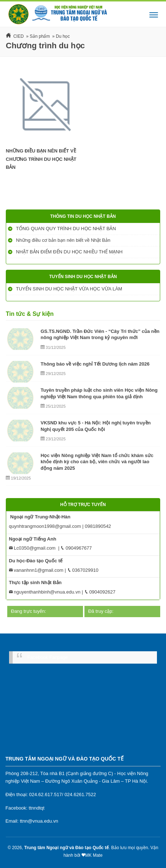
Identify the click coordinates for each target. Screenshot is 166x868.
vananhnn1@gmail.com (36, 570)
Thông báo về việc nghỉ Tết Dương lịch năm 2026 (95, 364)
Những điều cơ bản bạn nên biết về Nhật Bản (64, 240)
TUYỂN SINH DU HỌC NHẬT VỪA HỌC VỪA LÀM (70, 289)
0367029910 (83, 570)
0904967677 (76, 548)
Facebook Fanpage (47, 657)
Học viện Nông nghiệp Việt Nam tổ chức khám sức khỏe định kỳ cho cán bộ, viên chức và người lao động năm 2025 (97, 462)
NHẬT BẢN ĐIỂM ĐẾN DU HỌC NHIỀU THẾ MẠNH (70, 252)
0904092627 (100, 592)
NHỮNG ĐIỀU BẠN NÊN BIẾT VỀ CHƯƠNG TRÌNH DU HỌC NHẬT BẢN (41, 159)
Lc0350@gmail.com (32, 548)
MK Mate (94, 855)
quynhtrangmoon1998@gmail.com (45, 526)
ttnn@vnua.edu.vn (39, 821)
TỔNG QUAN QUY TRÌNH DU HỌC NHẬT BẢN (67, 229)
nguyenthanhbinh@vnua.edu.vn (45, 592)
